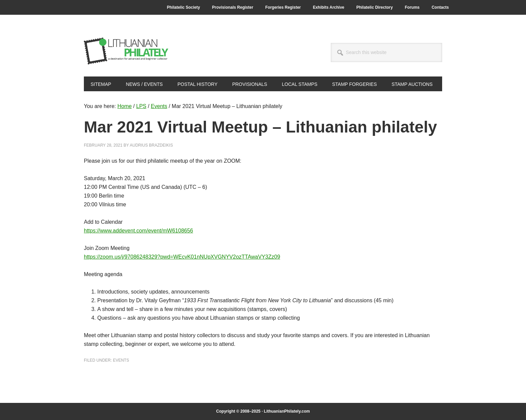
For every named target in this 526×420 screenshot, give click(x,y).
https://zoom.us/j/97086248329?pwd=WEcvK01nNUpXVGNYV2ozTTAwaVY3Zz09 (182, 257)
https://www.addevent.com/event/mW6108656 (139, 231)
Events (121, 360)
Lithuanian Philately (129, 51)
